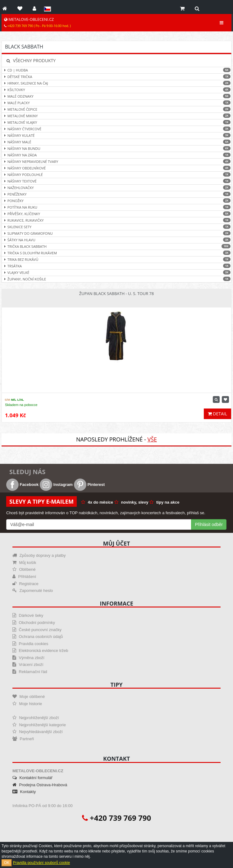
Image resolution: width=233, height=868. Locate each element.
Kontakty (24, 792)
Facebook (22, 485)
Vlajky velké (116, 272)
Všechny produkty (31, 60)
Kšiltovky (116, 90)
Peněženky (116, 194)
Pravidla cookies (30, 644)
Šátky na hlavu (116, 240)
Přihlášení (24, 577)
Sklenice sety (116, 227)
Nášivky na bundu (116, 148)
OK (7, 863)
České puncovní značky (37, 630)
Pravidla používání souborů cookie (41, 863)
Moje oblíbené (29, 697)
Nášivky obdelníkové (116, 168)
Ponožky (116, 201)
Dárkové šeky (28, 615)
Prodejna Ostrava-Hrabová (40, 785)
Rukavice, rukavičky (116, 220)
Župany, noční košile (116, 279)
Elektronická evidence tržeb (40, 651)
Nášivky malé (116, 142)
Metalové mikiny (116, 116)
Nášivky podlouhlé (116, 175)
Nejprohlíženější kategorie (39, 725)
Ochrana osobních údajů (38, 637)
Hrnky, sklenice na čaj (116, 83)
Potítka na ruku (116, 207)
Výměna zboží (28, 658)
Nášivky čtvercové (116, 129)
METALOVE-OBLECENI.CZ (37, 22)
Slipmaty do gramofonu (116, 233)
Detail (217, 414)
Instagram (56, 485)
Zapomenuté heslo (33, 591)
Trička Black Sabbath (116, 246)
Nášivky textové (116, 181)
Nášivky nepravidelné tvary (116, 162)
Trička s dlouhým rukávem (116, 253)
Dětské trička (116, 77)
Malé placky (116, 103)
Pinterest (89, 485)
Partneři (23, 739)
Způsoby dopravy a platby (39, 555)
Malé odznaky (116, 96)
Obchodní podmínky (34, 623)
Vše (152, 439)
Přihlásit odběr (209, 524)
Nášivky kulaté (116, 135)
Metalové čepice (116, 109)
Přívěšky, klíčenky (116, 214)
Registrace (25, 584)
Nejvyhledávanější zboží (38, 732)
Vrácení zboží (28, 665)
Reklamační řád (30, 672)
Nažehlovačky (116, 188)
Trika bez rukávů (116, 259)
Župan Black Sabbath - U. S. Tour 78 (116, 293)
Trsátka (116, 266)
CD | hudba (116, 70)
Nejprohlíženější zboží (36, 718)
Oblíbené (24, 569)
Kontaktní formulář (32, 778)
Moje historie (27, 704)
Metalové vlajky (116, 122)
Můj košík (24, 563)
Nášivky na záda (116, 155)
